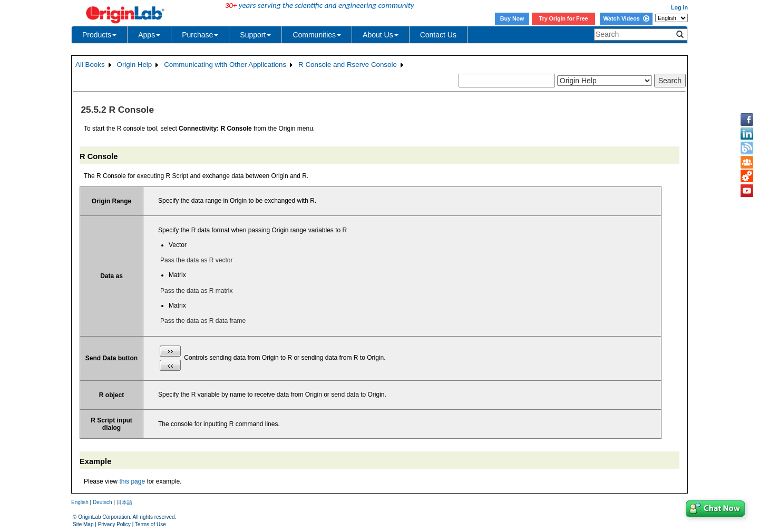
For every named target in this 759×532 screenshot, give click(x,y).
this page (132, 481)
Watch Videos (626, 18)
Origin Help (135, 65)
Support (255, 35)
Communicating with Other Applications (225, 65)
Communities (317, 35)
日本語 (124, 502)
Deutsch (103, 502)
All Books (90, 65)
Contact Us (438, 35)
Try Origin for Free (564, 18)
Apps (149, 35)
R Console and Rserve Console (348, 65)
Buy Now (512, 18)
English (80, 502)
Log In (679, 7)
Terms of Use (150, 524)
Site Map (83, 524)
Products (99, 35)
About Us (381, 35)
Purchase (200, 35)
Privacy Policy (114, 524)
